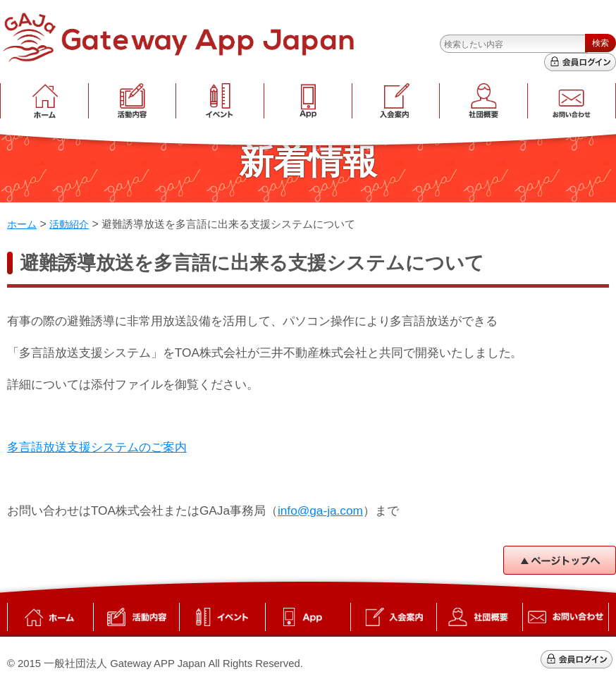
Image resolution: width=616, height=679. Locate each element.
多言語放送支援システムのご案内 (97, 447)
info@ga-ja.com (320, 510)
